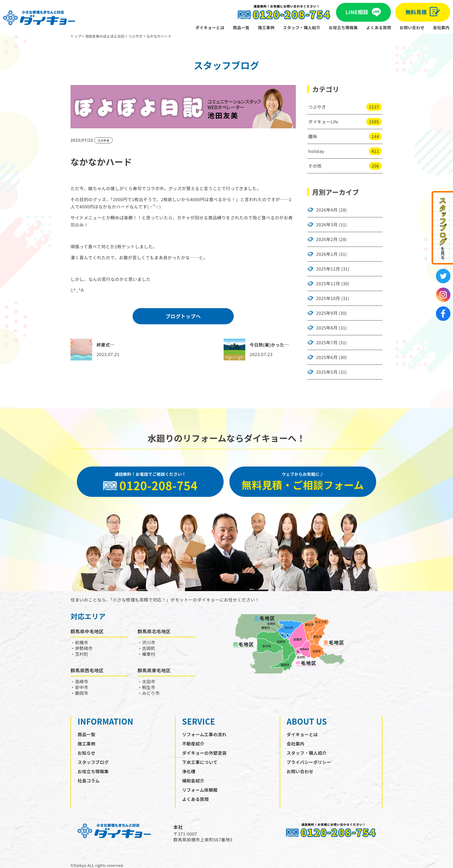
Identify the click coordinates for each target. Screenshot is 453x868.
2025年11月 (328, 284)
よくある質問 (379, 27)
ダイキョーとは (210, 27)
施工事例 (266, 27)
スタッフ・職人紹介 (302, 27)
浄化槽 (189, 771)
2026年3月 (327, 225)
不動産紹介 (193, 744)
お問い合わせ (412, 27)
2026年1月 (327, 254)
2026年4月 (327, 210)
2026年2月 (327, 239)
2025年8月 (327, 328)
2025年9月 (327, 313)
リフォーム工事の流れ (204, 734)
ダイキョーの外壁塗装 (204, 753)
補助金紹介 (193, 781)
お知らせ (87, 753)
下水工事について (200, 762)
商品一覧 (241, 27)
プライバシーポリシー (309, 762)
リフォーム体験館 (200, 790)
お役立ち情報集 (343, 27)
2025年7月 (327, 343)
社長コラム (89, 781)
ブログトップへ (183, 316)
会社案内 (441, 27)
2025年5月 (327, 372)
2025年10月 (328, 298)
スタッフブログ (93, 762)
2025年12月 (328, 269)
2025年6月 (327, 357)
